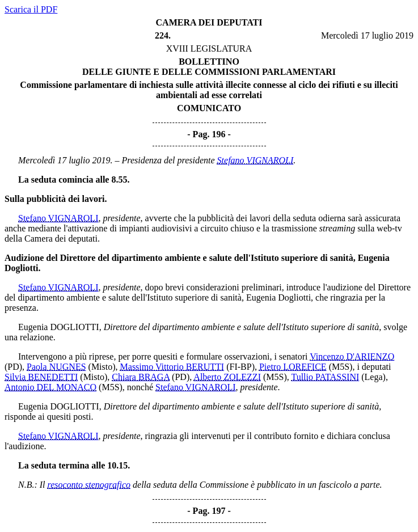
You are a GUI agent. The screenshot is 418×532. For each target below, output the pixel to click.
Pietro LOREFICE (293, 367)
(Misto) (102, 367)
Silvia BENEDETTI (41, 377)
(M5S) (341, 367)
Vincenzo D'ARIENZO (352, 356)
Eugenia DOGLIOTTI (59, 327)
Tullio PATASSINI (325, 377)
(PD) (13, 367)
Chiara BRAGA (141, 377)
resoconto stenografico (89, 485)
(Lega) (373, 377)
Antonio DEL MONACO (50, 387)
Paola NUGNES (56, 367)
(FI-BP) (240, 367)
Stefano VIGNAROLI (256, 160)
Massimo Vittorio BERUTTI (172, 367)
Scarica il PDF (31, 9)
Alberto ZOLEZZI (227, 377)
